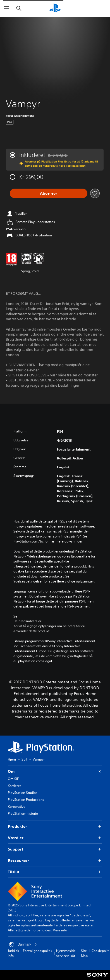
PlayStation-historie (23, 813)
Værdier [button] (55, 838)
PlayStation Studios (23, 793)
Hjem (12, 759)
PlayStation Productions (26, 800)
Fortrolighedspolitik (38, 951)
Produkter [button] (55, 827)
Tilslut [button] (55, 872)
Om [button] (55, 772)
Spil (24, 759)
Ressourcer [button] (55, 861)
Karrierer (14, 786)
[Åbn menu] (6, 8)
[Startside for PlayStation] (55, 8)
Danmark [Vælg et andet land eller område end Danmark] (23, 944)
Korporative (17, 807)
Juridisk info (13, 953)
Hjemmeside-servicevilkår (67, 953)
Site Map (84, 953)
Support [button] (55, 849)
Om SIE (13, 779)
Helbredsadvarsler (27, 621)
